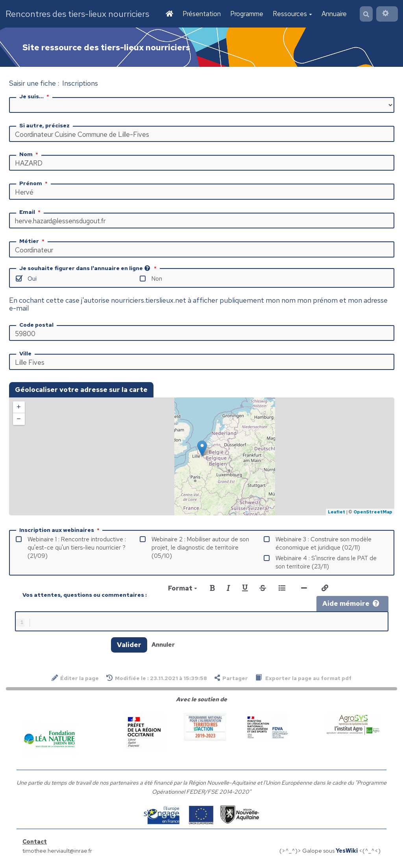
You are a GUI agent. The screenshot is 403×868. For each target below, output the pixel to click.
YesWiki (347, 853)
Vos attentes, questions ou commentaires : (85, 596)
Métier (33, 242)
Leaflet (336, 513)
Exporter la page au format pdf (303, 680)
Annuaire (333, 14)
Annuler (163, 647)
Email (31, 213)
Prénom (34, 184)
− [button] (19, 420)
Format (183, 589)
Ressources (292, 14)
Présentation (201, 14)
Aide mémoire (351, 604)
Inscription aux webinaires (60, 531)
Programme (246, 14)
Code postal (36, 325)
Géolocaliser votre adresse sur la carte (81, 390)
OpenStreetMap (373, 513)
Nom (30, 155)
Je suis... (35, 97)
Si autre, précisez (44, 126)
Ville (25, 354)
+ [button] (19, 408)
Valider (129, 647)
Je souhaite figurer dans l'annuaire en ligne (89, 269)
